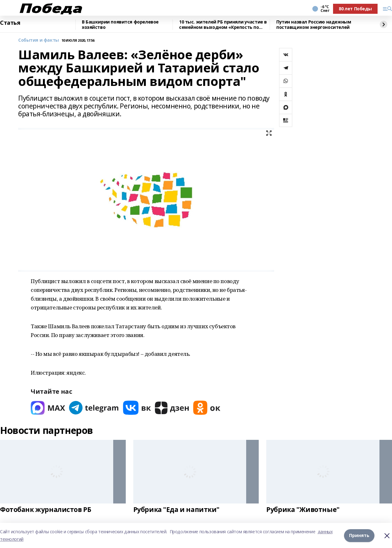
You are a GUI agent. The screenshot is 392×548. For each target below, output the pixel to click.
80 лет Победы (355, 9)
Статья (10, 23)
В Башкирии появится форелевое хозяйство (120, 25)
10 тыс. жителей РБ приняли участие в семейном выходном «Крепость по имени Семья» (223, 25)
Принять (359, 535)
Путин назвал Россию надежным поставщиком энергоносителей (314, 25)
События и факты (39, 40)
